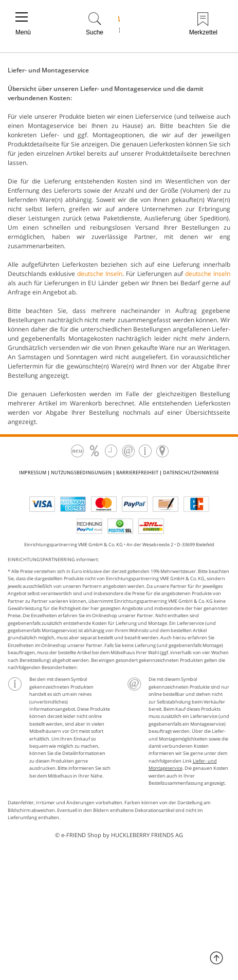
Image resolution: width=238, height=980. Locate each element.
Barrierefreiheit (137, 473)
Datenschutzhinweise (191, 473)
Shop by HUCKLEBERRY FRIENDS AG (135, 835)
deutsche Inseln (100, 274)
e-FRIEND (74, 835)
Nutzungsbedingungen (81, 473)
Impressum (33, 473)
